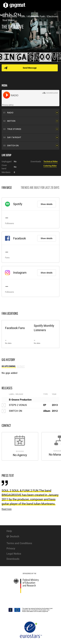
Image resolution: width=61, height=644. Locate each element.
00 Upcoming (9, 366)
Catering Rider (50, 166)
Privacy (11, 548)
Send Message (30, 68)
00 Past (21, 366)
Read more (7, 509)
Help (9, 531)
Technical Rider (51, 161)
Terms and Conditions (19, 543)
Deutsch (14, 536)
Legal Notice (14, 554)
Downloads (13, 559)
